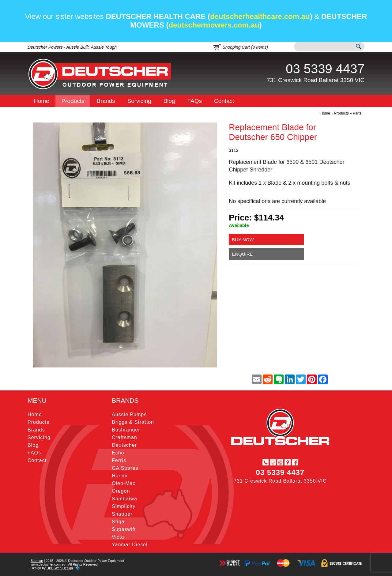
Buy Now (243, 240)
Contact (224, 101)
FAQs (195, 101)
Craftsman (124, 437)
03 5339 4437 (325, 69)
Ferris (119, 460)
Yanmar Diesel (130, 545)
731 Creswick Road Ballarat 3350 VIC (316, 80)
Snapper (122, 514)
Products (73, 101)
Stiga (118, 522)
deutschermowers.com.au (214, 25)
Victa (118, 537)
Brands (106, 101)
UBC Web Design (60, 568)
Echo (118, 453)
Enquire (242, 254)
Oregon (121, 491)
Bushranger (126, 430)
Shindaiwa (124, 499)
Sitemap (37, 561)
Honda (120, 476)
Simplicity (124, 506)
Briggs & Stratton (133, 422)
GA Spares (125, 468)
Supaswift (124, 529)
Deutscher (124, 445)
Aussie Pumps (129, 414)
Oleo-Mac (124, 483)
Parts (357, 113)
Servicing (139, 101)
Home (41, 101)
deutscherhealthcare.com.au (260, 16)
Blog (169, 101)
